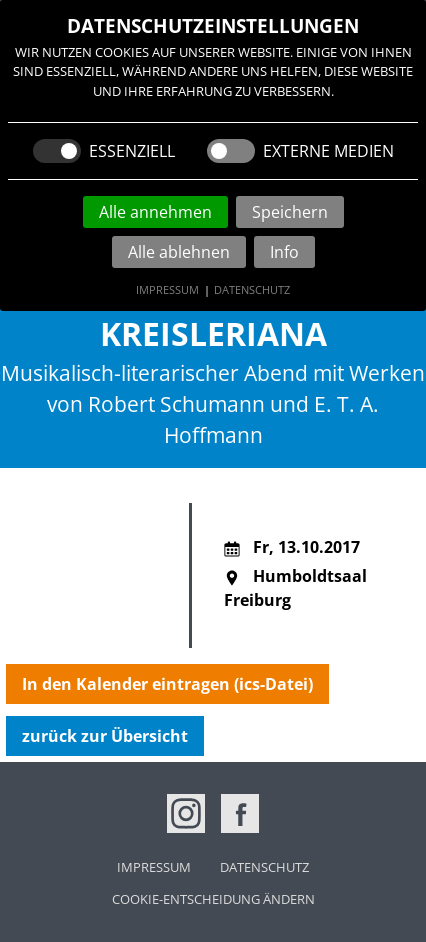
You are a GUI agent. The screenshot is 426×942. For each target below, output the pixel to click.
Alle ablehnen (179, 252)
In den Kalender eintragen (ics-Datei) (167, 684)
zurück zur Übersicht (105, 736)
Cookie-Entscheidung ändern (213, 899)
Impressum (167, 289)
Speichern (290, 212)
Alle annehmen (155, 212)
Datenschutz (252, 289)
